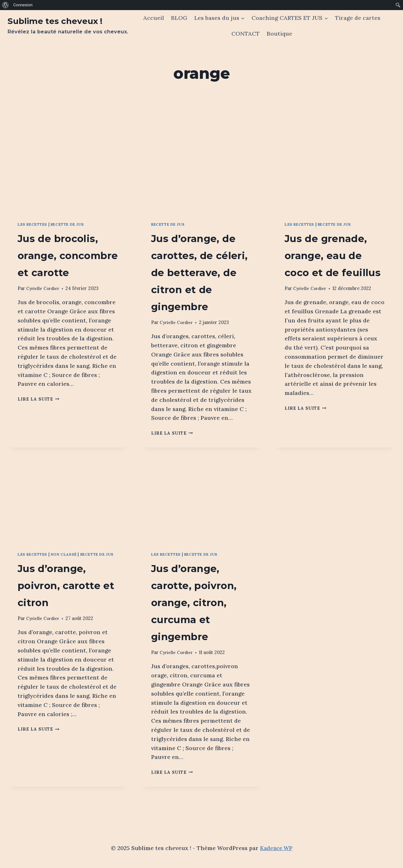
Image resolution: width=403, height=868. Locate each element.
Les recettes (35, 224)
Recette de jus (74, 224)
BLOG (179, 18)
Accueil (154, 18)
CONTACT (246, 34)
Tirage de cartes (358, 18)
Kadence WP (276, 848)
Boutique (279, 34)
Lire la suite (40, 416)
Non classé (69, 571)
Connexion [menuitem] (23, 5)
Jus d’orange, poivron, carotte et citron (65, 608)
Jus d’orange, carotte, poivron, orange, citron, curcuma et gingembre (200, 619)
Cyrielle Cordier (44, 305)
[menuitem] (6, 5)
